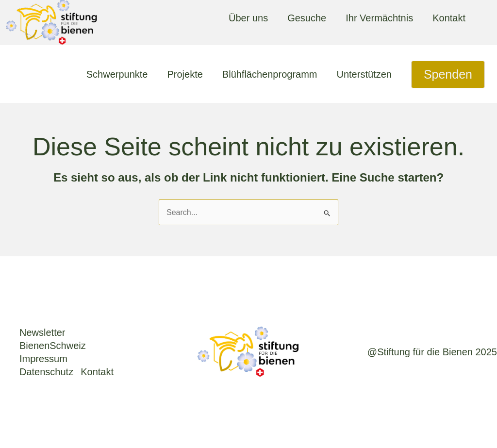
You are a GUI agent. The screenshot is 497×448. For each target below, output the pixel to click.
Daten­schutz (46, 372)
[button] (448, 75)
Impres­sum (43, 359)
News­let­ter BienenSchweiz (53, 339)
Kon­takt (97, 372)
